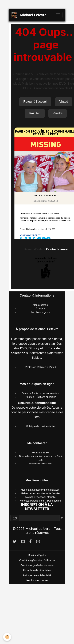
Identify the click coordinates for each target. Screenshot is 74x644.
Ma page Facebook (36, 497)
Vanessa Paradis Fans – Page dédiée (40, 501)
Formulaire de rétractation (37, 570)
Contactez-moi (57, 249)
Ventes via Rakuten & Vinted (40, 367)
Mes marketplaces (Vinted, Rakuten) (40, 490)
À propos (40, 309)
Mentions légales (40, 312)
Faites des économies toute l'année (41, 493)
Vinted (64, 102)
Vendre (58, 113)
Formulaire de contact (40, 463)
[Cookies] (7, 637)
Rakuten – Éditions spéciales (41, 397)
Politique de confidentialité (40, 426)
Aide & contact (40, 305)
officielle (51, 497)
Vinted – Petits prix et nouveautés (40, 393)
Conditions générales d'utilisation (37, 560)
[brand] (30, 15)
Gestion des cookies (37, 580)
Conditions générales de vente (37, 565)
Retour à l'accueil (35, 102)
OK (62, 518)
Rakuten (35, 113)
